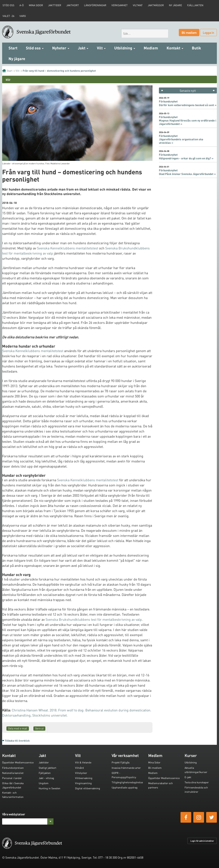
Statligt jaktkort (47, 768)
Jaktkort (73, 5)
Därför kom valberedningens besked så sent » (188, 105)
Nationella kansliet (13, 773)
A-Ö (22, 5)
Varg (23, 16)
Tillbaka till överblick (17, 741)
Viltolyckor (81, 773)
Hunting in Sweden (50, 788)
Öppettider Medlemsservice (18, 762)
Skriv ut (39, 728)
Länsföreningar (95, 5)
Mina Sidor (154, 762)
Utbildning (125, 48)
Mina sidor (36, 5)
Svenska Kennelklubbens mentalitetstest (68, 248)
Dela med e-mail (18, 728)
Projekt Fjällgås (121, 762)
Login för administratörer (202, 841)
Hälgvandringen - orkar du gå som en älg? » (186, 158)
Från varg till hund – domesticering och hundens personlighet (59, 71)
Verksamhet (120, 5)
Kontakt (175, 48)
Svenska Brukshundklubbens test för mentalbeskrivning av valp (94, 619)
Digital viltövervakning (88, 788)
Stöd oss (35, 48)
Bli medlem (189, 33)
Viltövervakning (84, 778)
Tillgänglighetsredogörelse (127, 782)
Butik (196, 48)
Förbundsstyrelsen (13, 768)
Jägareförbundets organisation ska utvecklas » (181, 141)
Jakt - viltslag (46, 778)
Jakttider (55, 5)
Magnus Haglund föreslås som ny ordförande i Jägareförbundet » (188, 122)
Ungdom (44, 783)
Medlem (151, 48)
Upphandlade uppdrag (125, 787)
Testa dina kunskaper (197, 782)
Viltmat (138, 5)
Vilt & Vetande (83, 762)
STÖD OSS (8, 5)
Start (13, 48)
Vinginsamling (83, 783)
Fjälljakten (195, 5)
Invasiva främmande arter (126, 768)
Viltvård (79, 768)
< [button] (162, 90)
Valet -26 (8, 16)
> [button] (214, 90)
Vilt (101, 48)
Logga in (208, 33)
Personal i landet (12, 778)
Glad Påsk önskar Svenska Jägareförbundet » (187, 174)
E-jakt (188, 777)
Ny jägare (175, 5)
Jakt (83, 48)
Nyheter (61, 48)
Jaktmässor (156, 5)
